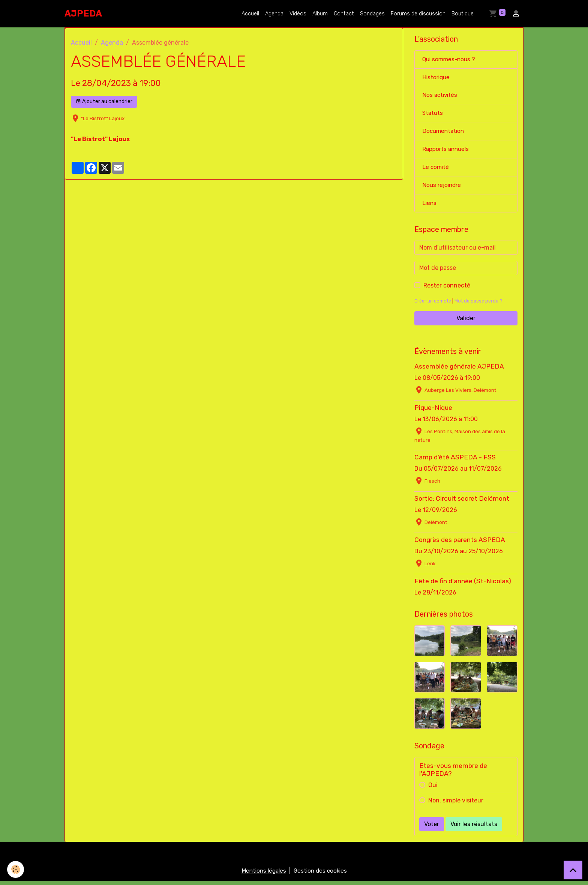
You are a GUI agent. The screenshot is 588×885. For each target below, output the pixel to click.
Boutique (463, 14)
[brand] (83, 14)
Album (320, 14)
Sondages (372, 14)
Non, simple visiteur (456, 804)
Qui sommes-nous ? (450, 59)
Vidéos (298, 14)
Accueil (250, 14)
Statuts (433, 115)
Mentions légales (262, 874)
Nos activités (441, 96)
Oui (433, 789)
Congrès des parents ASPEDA (460, 543)
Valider (466, 322)
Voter (432, 828)
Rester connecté (447, 289)
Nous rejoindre (443, 188)
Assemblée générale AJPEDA (459, 370)
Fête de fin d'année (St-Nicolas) (463, 585)
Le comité (436, 170)
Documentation (444, 133)
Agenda (274, 14)
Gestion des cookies (322, 874)
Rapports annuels (447, 151)
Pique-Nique (433, 411)
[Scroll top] (573, 870)
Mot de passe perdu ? (481, 305)
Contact (344, 14)
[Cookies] (16, 869)
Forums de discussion (418, 14)
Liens (430, 207)
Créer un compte (434, 305)
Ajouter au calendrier (104, 102)
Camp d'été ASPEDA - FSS (455, 461)
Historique (437, 78)
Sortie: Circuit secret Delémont (462, 502)
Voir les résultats (474, 828)
